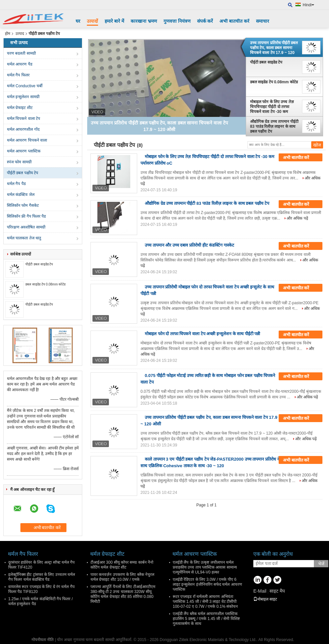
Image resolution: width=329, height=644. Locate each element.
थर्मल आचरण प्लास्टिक (24, 151)
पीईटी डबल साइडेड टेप (39, 264)
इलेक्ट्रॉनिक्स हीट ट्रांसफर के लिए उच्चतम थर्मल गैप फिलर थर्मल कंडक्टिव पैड (42, 577)
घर (78, 21)
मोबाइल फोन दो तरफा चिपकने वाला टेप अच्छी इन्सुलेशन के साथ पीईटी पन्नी (202, 334)
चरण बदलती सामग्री (21, 53)
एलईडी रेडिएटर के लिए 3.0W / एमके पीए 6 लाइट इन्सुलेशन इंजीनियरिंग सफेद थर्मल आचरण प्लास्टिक (207, 584)
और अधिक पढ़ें (297, 218)
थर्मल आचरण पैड (20, 64)
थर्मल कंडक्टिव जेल (21, 195)
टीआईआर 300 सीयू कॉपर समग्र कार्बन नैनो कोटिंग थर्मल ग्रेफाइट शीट (122, 565)
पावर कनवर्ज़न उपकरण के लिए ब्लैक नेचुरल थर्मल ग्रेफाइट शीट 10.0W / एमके (122, 577)
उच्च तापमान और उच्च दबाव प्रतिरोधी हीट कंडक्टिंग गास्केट (190, 245)
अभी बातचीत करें (234, 21)
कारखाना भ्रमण (144, 21)
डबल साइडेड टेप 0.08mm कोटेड (45, 284)
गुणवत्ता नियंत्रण (177, 21)
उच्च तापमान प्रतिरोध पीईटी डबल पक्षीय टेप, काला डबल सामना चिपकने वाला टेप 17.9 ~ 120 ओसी (274, 48)
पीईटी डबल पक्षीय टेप (23, 173)
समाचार (263, 21)
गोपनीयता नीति (43, 640)
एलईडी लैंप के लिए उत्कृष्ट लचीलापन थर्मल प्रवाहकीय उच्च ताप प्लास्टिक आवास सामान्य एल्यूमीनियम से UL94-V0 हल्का (205, 567)
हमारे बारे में (114, 21)
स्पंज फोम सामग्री (19, 162)
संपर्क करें (205, 21)
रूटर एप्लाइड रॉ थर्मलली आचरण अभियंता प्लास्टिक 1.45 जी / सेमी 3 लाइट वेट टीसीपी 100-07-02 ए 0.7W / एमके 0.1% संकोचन (205, 602)
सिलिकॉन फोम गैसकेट (23, 205)
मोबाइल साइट (265, 599)
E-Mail (260, 591)
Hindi (308, 5)
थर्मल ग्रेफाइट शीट (20, 108)
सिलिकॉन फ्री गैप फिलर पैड (26, 216)
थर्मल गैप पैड (16, 184)
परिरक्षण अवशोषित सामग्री (26, 227)
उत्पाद (20, 34)
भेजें (321, 564)
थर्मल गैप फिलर (18, 75)
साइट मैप (277, 591)
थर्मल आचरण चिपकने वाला (27, 140)
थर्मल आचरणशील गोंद (23, 129)
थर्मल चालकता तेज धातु (24, 238)
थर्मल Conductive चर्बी (25, 86)
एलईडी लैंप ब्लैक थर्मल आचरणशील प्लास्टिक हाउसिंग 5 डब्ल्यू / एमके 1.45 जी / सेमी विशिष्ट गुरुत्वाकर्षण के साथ (206, 619)
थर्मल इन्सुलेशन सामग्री (23, 97)
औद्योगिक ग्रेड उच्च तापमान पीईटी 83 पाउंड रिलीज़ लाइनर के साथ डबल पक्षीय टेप (274, 126)
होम (8, 34)
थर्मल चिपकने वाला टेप (24, 119)
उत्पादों (92, 21)
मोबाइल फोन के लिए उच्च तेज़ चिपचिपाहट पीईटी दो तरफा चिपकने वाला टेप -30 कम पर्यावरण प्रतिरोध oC (272, 107)
